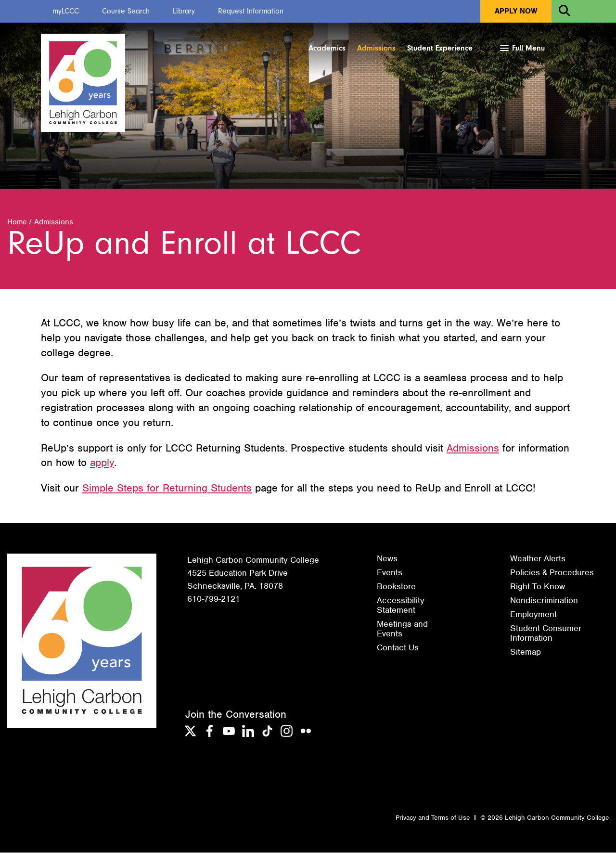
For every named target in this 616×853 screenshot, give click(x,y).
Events (390, 573)
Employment (533, 615)
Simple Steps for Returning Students (167, 488)
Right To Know (538, 587)
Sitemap (526, 652)
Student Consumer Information (546, 633)
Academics (327, 48)
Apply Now (516, 11)
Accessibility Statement (401, 606)
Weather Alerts (538, 559)
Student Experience (440, 48)
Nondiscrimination (544, 601)
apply (102, 463)
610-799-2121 (214, 599)
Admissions (376, 48)
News (387, 559)
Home (17, 222)
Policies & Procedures (552, 573)
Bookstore (396, 587)
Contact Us (398, 648)
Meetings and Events (402, 629)
